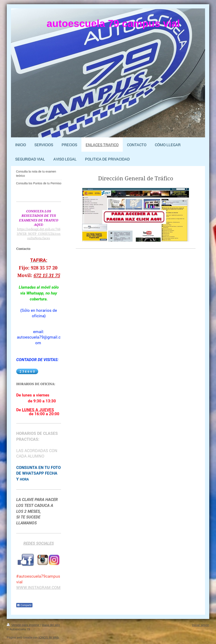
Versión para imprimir (23, 625)
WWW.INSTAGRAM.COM (38, 587)
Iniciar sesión (201, 625)
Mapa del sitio (51, 625)
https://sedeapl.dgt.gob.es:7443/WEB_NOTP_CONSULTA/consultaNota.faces (39, 234)
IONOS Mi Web (49, 637)
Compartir (24, 605)
